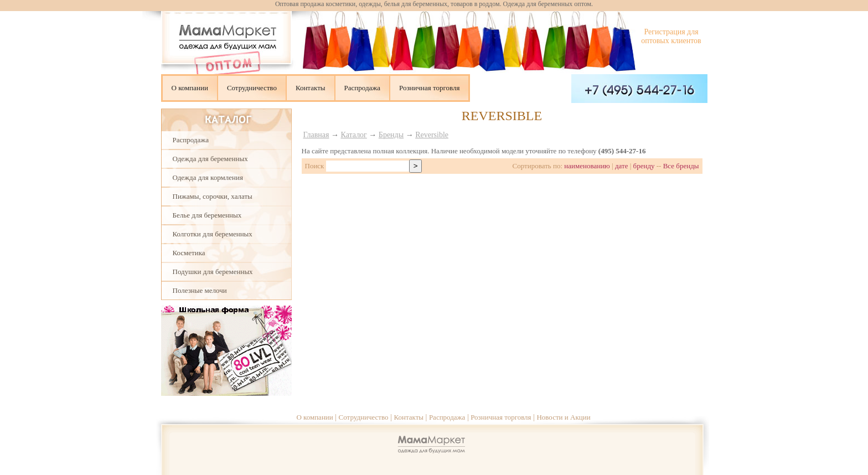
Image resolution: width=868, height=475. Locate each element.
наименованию (587, 166)
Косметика (189, 253)
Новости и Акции (563, 417)
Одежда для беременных (210, 159)
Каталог (354, 135)
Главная (316, 135)
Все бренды (681, 166)
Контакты (311, 88)
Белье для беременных (207, 215)
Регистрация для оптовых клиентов (671, 36)
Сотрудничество (252, 88)
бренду (644, 166)
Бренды (391, 135)
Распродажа (363, 88)
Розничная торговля (429, 88)
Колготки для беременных (213, 234)
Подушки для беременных (213, 272)
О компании (190, 88)
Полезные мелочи (200, 290)
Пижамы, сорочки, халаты (213, 196)
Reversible (432, 135)
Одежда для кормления (208, 177)
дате (622, 166)
